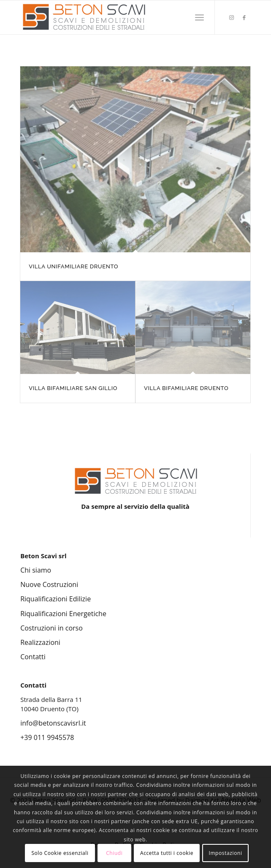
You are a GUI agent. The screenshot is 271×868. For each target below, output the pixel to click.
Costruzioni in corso (51, 628)
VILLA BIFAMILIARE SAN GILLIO (73, 388)
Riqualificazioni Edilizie (56, 599)
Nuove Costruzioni (49, 584)
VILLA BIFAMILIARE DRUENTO (186, 388)
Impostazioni (225, 853)
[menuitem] (199, 17)
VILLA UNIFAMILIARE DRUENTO (73, 266)
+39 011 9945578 (47, 737)
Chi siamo (36, 570)
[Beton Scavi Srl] (112, 17)
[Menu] (199, 17)
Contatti (33, 657)
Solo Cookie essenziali (60, 853)
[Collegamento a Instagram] (232, 18)
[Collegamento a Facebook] (244, 18)
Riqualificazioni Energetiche (63, 614)
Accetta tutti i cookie (167, 853)
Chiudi (114, 853)
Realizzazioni (40, 642)
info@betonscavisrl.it (53, 723)
